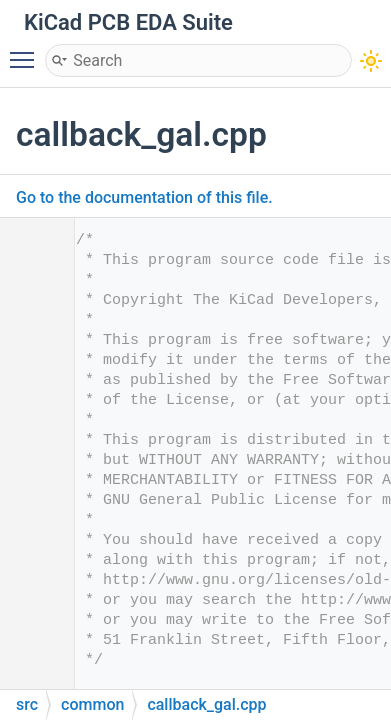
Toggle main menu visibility (27, 51)
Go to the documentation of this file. (144, 197)
